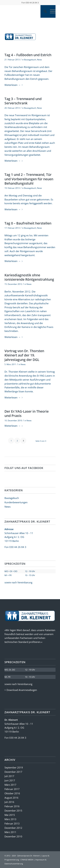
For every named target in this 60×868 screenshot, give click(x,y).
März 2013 (10, 819)
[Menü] (51, 11)
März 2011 (10, 832)
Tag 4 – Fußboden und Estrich (28, 55)
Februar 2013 (12, 823)
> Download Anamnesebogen (21, 690)
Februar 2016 (12, 806)
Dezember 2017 (13, 772)
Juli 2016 (9, 802)
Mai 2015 (10, 815)
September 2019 (14, 767)
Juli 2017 (9, 776)
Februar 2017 (12, 789)
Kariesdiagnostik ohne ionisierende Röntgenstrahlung (29, 277)
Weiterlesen (14, 85)
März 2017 (10, 785)
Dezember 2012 (13, 828)
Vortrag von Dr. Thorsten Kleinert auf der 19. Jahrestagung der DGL (24, 355)
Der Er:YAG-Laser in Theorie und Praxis (27, 413)
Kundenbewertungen (16, 502)
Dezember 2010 (13, 836)
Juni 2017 (10, 780)
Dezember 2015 (13, 811)
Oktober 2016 (12, 793)
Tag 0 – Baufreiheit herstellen (28, 223)
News (39, 60)
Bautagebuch (30, 60)
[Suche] (44, 11)
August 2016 (11, 798)
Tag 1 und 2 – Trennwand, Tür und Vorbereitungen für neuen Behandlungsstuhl (29, 179)
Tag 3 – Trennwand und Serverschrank (23, 101)
